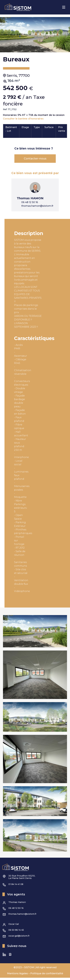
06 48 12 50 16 (16, 910)
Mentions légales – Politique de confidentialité (35, 976)
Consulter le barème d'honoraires (23, 121)
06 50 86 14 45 (16, 932)
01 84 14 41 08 (16, 886)
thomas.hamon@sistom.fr (22, 916)
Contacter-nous (35, 161)
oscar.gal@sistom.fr (19, 938)
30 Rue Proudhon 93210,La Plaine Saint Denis (22, 879)
